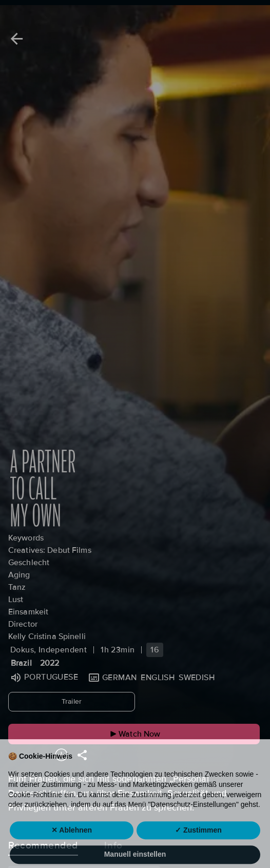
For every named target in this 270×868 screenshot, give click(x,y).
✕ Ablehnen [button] (72, 847)
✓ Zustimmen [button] (198, 847)
